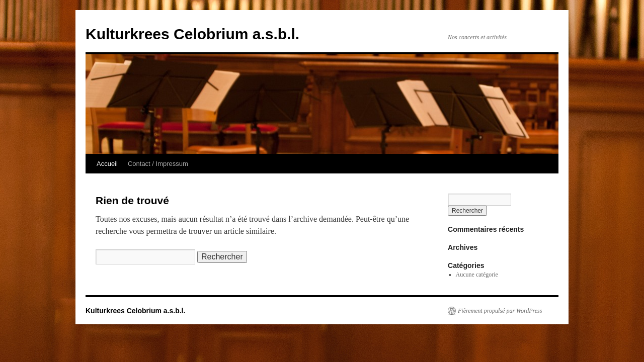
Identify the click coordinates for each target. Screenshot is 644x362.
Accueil (107, 164)
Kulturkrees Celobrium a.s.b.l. (192, 34)
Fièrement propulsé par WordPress (500, 311)
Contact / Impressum (158, 164)
